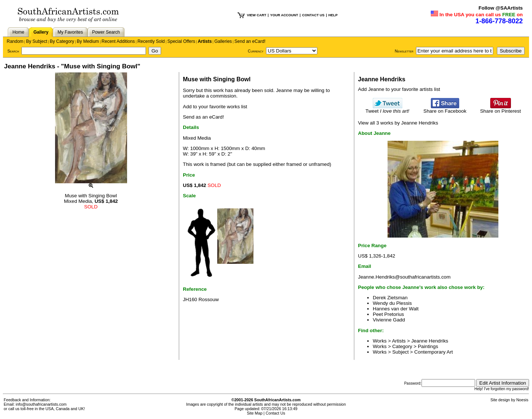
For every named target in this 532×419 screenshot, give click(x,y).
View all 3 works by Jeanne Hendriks (398, 123)
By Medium (88, 41)
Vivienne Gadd (389, 320)
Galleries (223, 41)
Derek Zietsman (390, 298)
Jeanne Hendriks (430, 341)
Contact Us (275, 413)
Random (15, 41)
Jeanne (284, 90)
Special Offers (181, 41)
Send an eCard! (250, 41)
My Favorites (70, 32)
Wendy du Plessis (392, 303)
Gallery (41, 32)
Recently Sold (151, 41)
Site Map (255, 413)
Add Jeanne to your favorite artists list (399, 89)
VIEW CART (256, 15)
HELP (333, 15)
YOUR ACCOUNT (284, 15)
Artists (205, 41)
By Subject (36, 41)
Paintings (428, 346)
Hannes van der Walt (396, 309)
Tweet (387, 109)
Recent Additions (118, 41)
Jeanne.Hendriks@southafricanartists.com (404, 277)
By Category (62, 41)
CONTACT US (313, 15)
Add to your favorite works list (215, 107)
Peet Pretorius (388, 314)
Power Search (106, 32)
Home (18, 32)
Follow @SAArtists (501, 8)
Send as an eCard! (203, 117)
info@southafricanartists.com (41, 404)
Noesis (522, 400)
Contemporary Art (433, 352)
